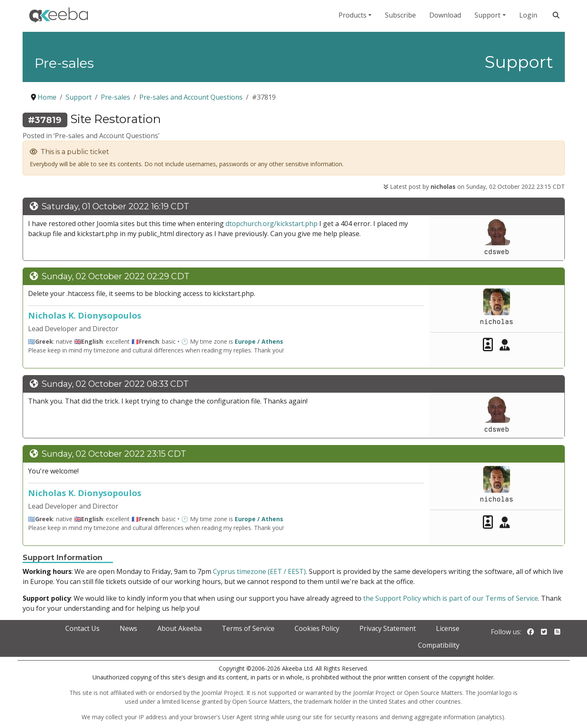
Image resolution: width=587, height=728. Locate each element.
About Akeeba (179, 628)
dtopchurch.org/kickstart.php (272, 224)
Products (352, 15)
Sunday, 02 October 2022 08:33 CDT (115, 384)
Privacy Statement (388, 628)
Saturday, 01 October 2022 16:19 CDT (115, 206)
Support (487, 15)
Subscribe (400, 15)
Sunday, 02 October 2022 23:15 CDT (114, 454)
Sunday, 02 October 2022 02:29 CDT (115, 276)
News (128, 628)
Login (528, 15)
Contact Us (82, 628)
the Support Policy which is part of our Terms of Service (451, 598)
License (448, 628)
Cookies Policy (317, 628)
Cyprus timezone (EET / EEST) (259, 571)
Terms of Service (248, 628)
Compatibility (439, 645)
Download (445, 15)
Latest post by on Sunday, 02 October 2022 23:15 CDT (474, 187)
